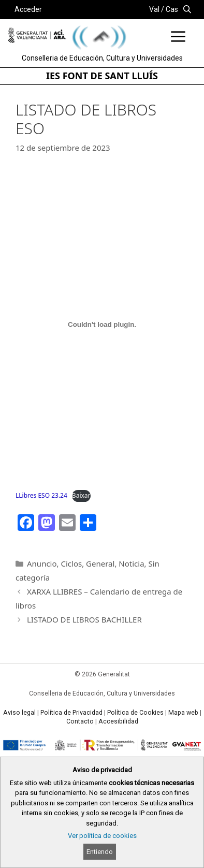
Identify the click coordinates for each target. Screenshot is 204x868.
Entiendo (100, 852)
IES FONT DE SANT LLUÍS (102, 76)
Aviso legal (19, 713)
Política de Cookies (135, 713)
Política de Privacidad (71, 713)
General (100, 563)
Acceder (28, 9)
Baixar (81, 495)
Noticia (131, 563)
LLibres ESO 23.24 (41, 495)
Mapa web (183, 713)
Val (154, 9)
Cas (172, 9)
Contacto (80, 721)
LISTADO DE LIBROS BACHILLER (84, 619)
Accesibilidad (118, 721)
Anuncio (42, 563)
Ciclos (71, 563)
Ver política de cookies (102, 836)
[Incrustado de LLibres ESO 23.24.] (102, 324)
